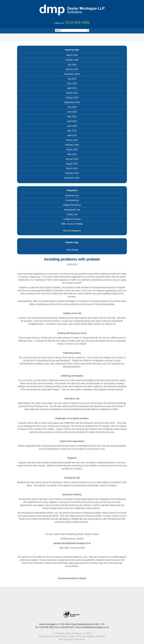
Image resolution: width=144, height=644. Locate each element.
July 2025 (72, 65)
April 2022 (72, 121)
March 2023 (72, 93)
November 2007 (72, 178)
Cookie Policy (61, 636)
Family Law (72, 214)
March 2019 (72, 140)
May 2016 (72, 154)
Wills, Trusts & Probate (72, 224)
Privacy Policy (46, 636)
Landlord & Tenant (72, 219)
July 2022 (72, 107)
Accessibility (89, 636)
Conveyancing (72, 200)
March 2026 (72, 55)
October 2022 (72, 98)
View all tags (72, 250)
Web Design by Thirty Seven (72, 639)
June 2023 (72, 83)
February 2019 (72, 145)
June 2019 (72, 126)
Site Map (101, 636)
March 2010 (72, 168)
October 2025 (72, 60)
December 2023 (72, 74)
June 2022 (72, 112)
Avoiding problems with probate (72, 259)
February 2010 (72, 173)
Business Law (72, 195)
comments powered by (72, 578)
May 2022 (72, 116)
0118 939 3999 (46, 627)
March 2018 (72, 150)
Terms (79, 636)
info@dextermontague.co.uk (95, 627)
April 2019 (72, 135)
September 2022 (72, 102)
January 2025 (72, 69)
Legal (71, 636)
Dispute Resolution (72, 205)
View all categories (72, 231)
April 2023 (72, 88)
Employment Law (72, 210)
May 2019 (72, 131)
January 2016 (72, 159)
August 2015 (72, 164)
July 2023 (72, 79)
